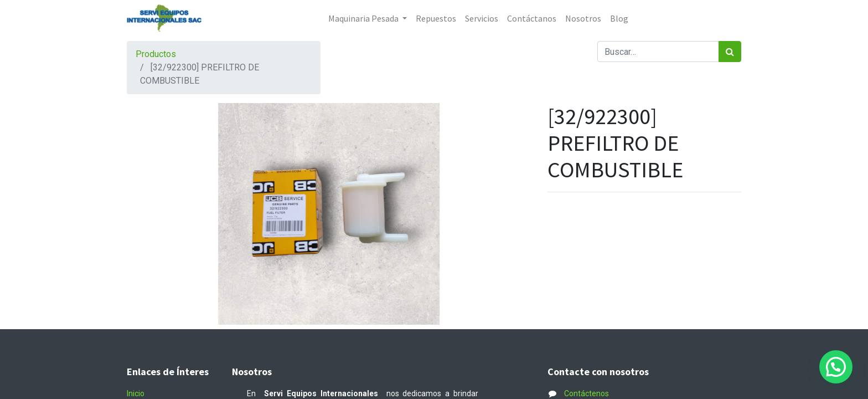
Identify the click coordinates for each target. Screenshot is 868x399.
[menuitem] (436, 18)
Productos (156, 54)
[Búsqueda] (730, 52)
